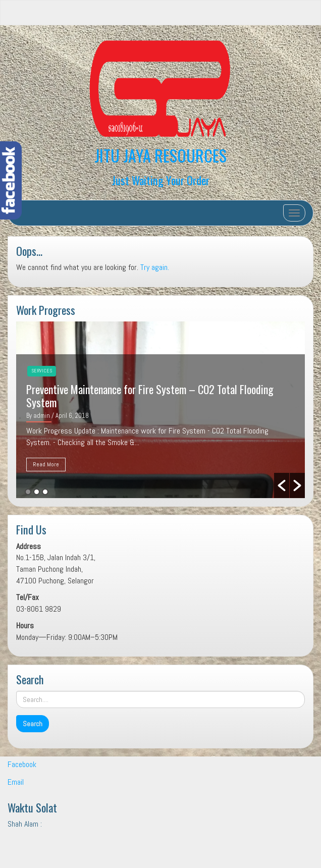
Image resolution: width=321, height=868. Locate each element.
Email (16, 782)
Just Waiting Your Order (161, 180)
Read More (46, 464)
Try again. (155, 267)
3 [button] (45, 492)
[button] (282, 485)
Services (42, 371)
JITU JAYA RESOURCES (161, 155)
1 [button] (28, 492)
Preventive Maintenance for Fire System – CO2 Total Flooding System (150, 396)
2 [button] (37, 492)
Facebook (22, 764)
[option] (161, 410)
